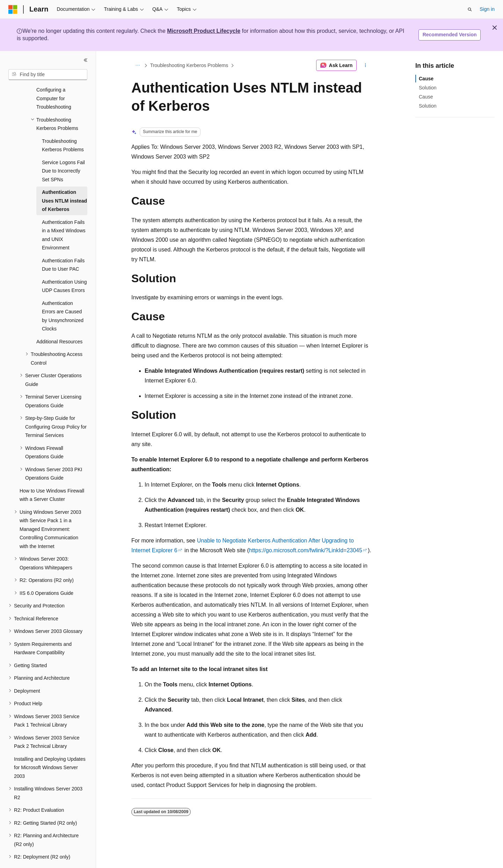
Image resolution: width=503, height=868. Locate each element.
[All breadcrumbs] (137, 65)
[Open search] (470, 9)
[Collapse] (86, 60)
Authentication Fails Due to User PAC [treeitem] (63, 246)
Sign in (487, 9)
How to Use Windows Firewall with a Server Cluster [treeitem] (52, 476)
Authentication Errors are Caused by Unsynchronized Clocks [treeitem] (63, 297)
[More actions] (366, 65)
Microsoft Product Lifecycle (204, 31)
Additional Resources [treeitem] (59, 322)
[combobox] (48, 75)
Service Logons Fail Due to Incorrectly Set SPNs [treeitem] (63, 152)
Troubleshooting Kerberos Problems (189, 65)
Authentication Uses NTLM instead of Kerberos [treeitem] (64, 181)
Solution (428, 88)
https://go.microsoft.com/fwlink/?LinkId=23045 (306, 550)
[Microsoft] (13, 9)
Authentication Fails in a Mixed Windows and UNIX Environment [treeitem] (64, 216)
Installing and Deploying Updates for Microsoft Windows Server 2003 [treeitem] (50, 748)
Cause (426, 79)
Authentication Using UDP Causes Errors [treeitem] (64, 267)
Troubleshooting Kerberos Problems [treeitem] (63, 126)
